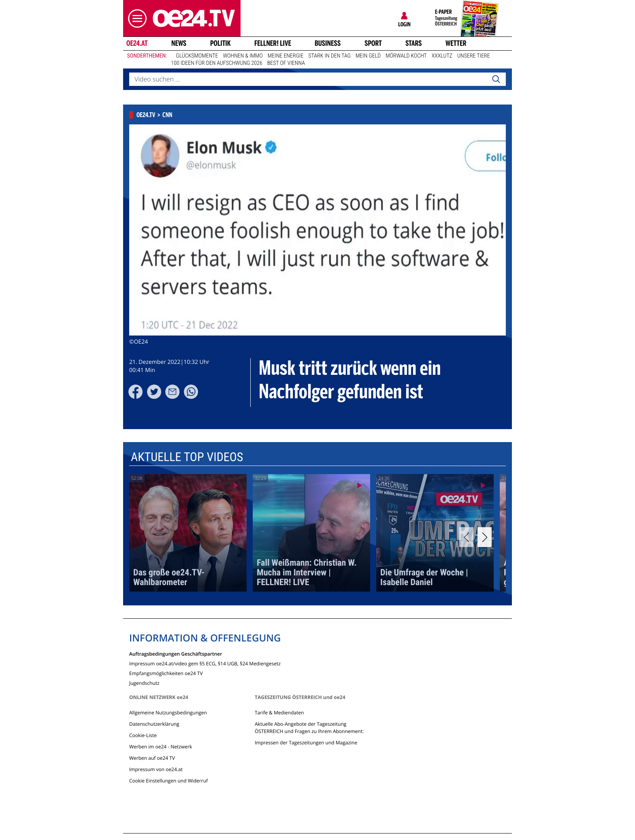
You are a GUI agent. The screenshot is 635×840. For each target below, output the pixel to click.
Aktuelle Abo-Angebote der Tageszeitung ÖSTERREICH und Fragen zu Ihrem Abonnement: (309, 728)
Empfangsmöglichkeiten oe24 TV (166, 673)
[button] (135, 18)
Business (328, 43)
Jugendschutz (144, 683)
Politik (221, 43)
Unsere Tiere (474, 56)
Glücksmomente (197, 56)
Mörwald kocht (406, 56)
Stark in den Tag (329, 56)
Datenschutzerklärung (154, 724)
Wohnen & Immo (243, 56)
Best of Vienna (286, 63)
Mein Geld (368, 56)
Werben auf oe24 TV (152, 758)
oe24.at (137, 43)
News (179, 43)
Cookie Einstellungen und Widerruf (168, 781)
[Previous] (466, 537)
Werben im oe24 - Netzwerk (161, 747)
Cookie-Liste (143, 735)
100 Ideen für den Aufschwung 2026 (216, 63)
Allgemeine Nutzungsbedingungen (168, 713)
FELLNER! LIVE (273, 43)
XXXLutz (442, 56)
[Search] (496, 79)
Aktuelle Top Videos (187, 457)
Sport (373, 43)
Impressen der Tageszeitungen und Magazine (306, 743)
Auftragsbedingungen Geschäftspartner (176, 653)
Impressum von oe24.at (156, 769)
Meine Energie (286, 56)
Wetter (456, 43)
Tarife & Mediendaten (279, 713)
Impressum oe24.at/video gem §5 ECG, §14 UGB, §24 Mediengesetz (205, 663)
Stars (414, 43)
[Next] (485, 537)
